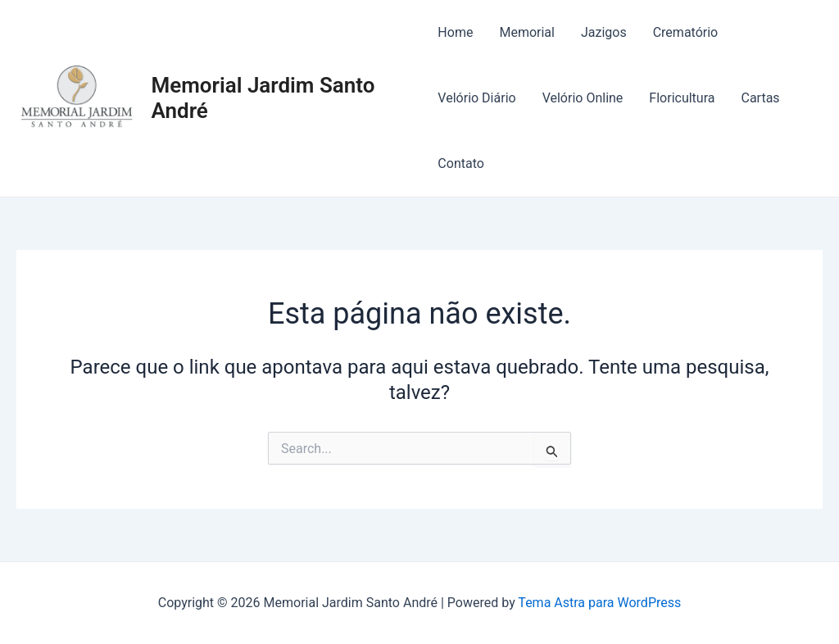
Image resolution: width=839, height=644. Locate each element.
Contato (461, 163)
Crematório (686, 32)
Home (455, 32)
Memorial (527, 32)
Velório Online (583, 98)
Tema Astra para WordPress (599, 603)
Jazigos (604, 32)
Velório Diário (476, 98)
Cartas (760, 98)
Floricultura (682, 98)
